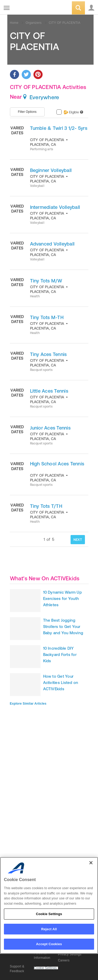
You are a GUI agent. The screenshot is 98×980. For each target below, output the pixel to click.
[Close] (91, 863)
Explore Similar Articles (28, 704)
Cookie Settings (45, 968)
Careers (64, 960)
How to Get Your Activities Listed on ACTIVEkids (61, 683)
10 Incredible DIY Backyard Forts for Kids (60, 655)
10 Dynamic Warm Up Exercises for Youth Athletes (62, 598)
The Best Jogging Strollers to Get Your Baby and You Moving (63, 627)
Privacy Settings (70, 954)
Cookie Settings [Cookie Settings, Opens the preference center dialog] (49, 914)
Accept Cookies (49, 944)
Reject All (49, 929)
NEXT (78, 540)
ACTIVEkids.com (31, 8)
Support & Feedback (17, 969)
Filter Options (27, 112)
